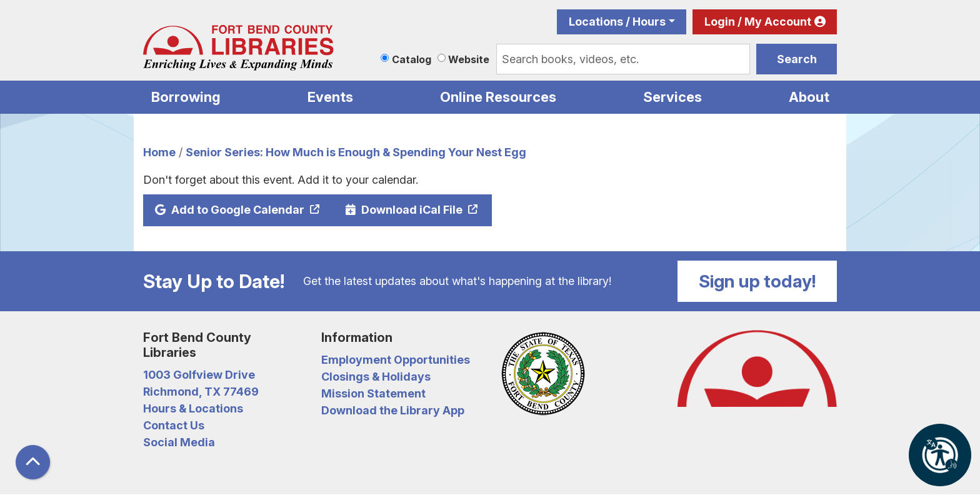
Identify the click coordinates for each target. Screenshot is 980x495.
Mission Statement (373, 393)
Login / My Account (758, 22)
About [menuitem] (809, 97)
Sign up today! (757, 281)
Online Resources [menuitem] (498, 97)
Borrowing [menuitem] (186, 97)
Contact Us (174, 425)
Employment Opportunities (396, 360)
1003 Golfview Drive (199, 375)
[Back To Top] (33, 462)
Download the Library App (393, 410)
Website (469, 59)
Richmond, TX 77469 (201, 392)
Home (159, 152)
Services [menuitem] (672, 97)
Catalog (412, 59)
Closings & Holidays (376, 377)
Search (797, 59)
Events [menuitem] (330, 97)
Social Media (179, 442)
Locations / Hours (617, 22)
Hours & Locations (193, 408)
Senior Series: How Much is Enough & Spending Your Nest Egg (356, 152)
